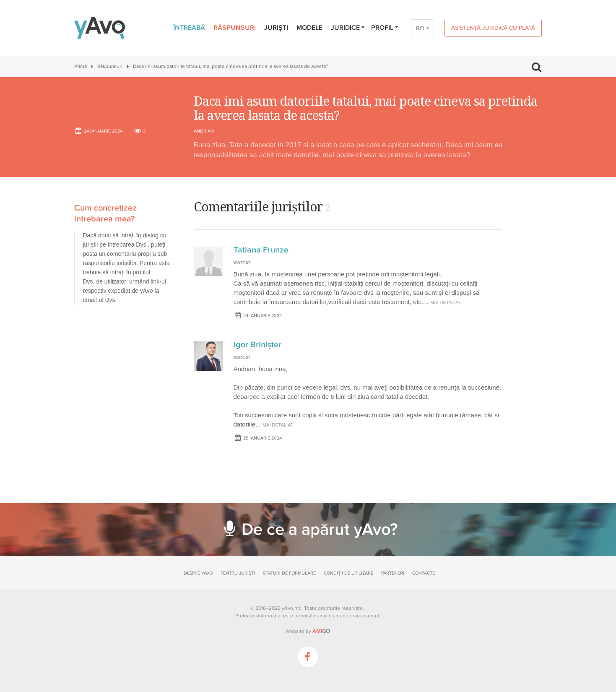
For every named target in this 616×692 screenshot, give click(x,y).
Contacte (424, 573)
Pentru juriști (238, 573)
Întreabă (189, 28)
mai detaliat (446, 302)
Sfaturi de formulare (289, 573)
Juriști (276, 28)
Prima (81, 66)
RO (420, 28)
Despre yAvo (198, 573)
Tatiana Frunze (261, 250)
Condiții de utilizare (348, 573)
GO (321, 631)
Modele (309, 28)
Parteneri (393, 573)
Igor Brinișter (257, 345)
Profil (385, 28)
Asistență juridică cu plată (493, 28)
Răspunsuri (235, 28)
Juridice (348, 28)
